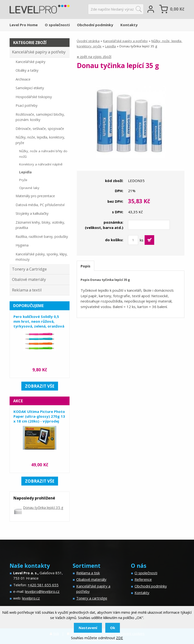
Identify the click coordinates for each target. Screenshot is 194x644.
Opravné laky (29, 188)
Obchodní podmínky (95, 25)
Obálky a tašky (27, 70)
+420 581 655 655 (43, 585)
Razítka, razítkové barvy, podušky (42, 237)
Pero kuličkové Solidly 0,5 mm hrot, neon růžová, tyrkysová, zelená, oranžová (39, 321)
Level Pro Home (24, 25)
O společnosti (57, 25)
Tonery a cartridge (92, 598)
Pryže (23, 180)
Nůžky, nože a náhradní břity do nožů (43, 154)
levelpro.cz (31, 598)
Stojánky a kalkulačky (32, 213)
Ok (113, 628)
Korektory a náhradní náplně (41, 164)
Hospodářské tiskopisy (34, 97)
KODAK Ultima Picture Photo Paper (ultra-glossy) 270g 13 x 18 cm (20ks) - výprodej (39, 416)
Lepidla (110, 46)
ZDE (120, 638)
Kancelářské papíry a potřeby (125, 41)
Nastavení (88, 628)
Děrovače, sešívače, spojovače (40, 129)
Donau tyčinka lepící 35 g (43, 507)
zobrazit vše (40, 386)
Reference (143, 579)
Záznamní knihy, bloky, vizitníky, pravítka (40, 225)
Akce (18, 401)
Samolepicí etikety (30, 88)
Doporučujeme (28, 306)
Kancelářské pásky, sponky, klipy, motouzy (42, 257)
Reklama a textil (27, 290)
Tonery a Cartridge (29, 269)
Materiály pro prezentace (35, 196)
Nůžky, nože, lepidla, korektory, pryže (40, 140)
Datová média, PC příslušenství (40, 205)
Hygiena (22, 245)
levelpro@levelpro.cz (42, 591)
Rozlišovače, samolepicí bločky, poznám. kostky (40, 117)
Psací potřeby (26, 105)
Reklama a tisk (88, 573)
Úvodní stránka (88, 41)
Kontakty (129, 25)
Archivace (23, 79)
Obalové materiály (29, 279)
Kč (177, 9)
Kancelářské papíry (30, 62)
